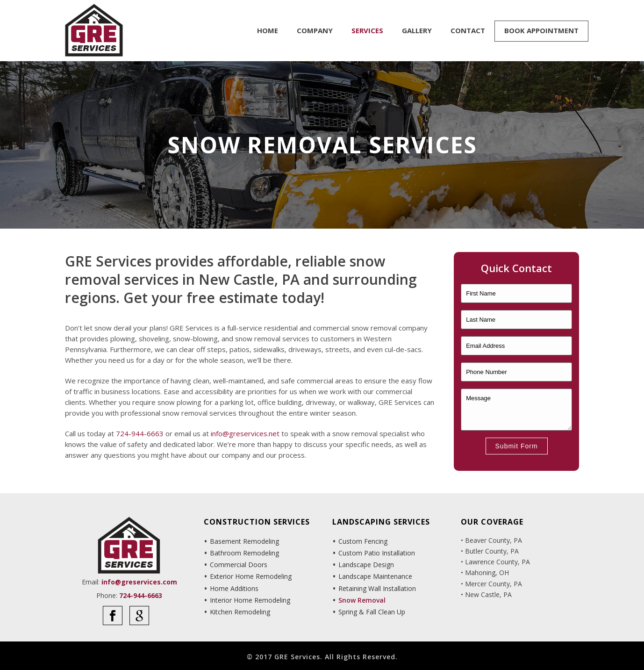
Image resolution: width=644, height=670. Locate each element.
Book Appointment (541, 30)
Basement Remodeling (244, 541)
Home (268, 30)
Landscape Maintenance (375, 576)
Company (315, 30)
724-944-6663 (140, 433)
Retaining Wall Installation (377, 588)
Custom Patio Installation (377, 553)
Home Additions (234, 588)
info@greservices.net (245, 433)
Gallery (417, 30)
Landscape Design (366, 565)
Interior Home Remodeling (250, 600)
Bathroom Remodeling (244, 553)
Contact (468, 30)
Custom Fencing (363, 541)
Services (367, 30)
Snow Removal (362, 600)
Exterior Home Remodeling (251, 576)
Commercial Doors (239, 565)
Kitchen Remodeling (240, 612)
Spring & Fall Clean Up (372, 612)
